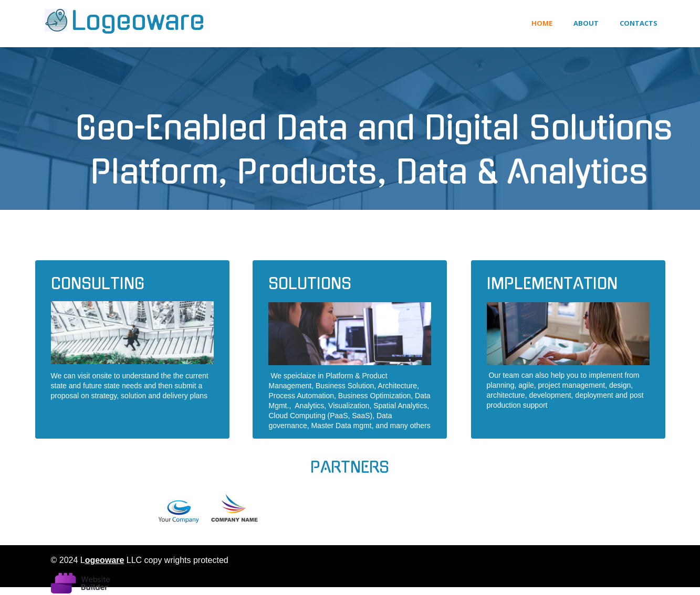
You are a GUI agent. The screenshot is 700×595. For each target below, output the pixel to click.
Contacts (639, 23)
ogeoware (105, 560)
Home (542, 23)
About (586, 23)
